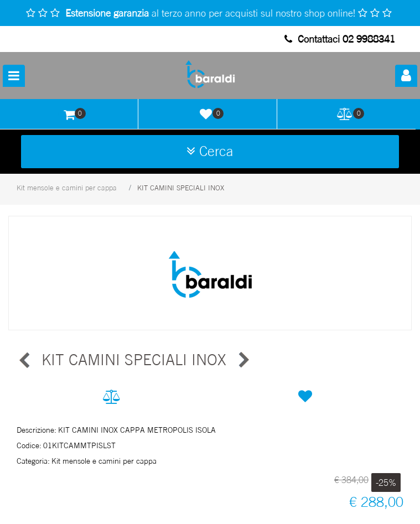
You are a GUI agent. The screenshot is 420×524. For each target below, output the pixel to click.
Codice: (29, 445)
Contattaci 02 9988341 (340, 39)
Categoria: (33, 461)
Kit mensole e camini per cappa (67, 188)
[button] (406, 76)
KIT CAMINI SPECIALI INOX (181, 188)
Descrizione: (37, 430)
